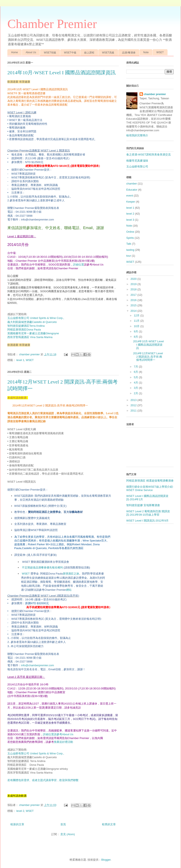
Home (15, 52)
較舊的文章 (109, 824)
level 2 (20, 811)
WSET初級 (50, 53)
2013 (134, 400)
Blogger (106, 860)
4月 (136, 383)
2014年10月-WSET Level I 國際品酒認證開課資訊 (61, 73)
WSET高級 (108, 53)
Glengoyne (33, 333)
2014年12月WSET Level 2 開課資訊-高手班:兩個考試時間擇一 (148, 357)
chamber (132, 184)
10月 (137, 326)
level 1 (20, 360)
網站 (69, 590)
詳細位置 (79, 265)
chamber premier (155, 94)
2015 (134, 305)
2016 (134, 300)
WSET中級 (70, 53)
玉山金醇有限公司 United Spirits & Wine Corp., (36, 753)
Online (130, 232)
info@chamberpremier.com (37, 665)
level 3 (130, 220)
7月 (136, 367)
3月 (136, 388)
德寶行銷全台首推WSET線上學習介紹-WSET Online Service (150, 488)
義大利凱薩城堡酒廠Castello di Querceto (32, 322)
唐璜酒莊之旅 (71, 573)
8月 (136, 337)
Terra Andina (26, 326)
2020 (134, 279)
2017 (134, 295)
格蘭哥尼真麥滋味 (137, 161)
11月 (137, 321)
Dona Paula (24, 330)
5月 (136, 377)
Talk (129, 244)
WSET (160, 52)
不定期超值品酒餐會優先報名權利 (56, 567)
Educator (132, 190)
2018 (134, 289)
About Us (31, 52)
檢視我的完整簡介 (137, 135)
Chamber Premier (52, 24)
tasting (130, 250)
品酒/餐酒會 (129, 53)
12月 (137, 315)
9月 (136, 331)
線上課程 (89, 53)
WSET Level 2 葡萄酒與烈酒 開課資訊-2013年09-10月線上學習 (148, 513)
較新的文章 (17, 824)
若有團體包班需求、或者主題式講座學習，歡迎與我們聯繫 (43, 780)
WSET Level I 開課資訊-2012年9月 (147, 521)
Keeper (131, 202)
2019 (134, 284)
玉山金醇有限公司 (137, 167)
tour (129, 256)
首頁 (63, 824)
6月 (136, 372)
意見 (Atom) (68, 834)
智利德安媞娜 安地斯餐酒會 (143, 505)
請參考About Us (64, 734)
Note (146, 52)
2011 (134, 411)
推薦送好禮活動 (63, 742)
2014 (134, 311)
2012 (134, 405)
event (130, 196)
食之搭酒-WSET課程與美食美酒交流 (148, 155)
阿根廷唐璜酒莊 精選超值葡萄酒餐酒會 (150, 481)
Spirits (130, 238)
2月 (136, 393)
